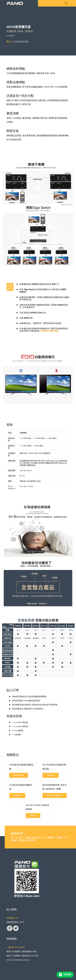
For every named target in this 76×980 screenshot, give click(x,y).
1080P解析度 (19, 775)
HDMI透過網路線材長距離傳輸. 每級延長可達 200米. (31, 73)
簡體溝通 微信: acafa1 (16, 922)
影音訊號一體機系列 (55, 795)
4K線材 (33, 816)
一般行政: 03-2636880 (16, 947)
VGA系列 (17, 795)
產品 (9, 41)
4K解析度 (51, 775)
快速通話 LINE (12, 918)
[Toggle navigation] (66, 3)
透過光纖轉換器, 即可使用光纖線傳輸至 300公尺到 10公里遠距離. (37, 87)
